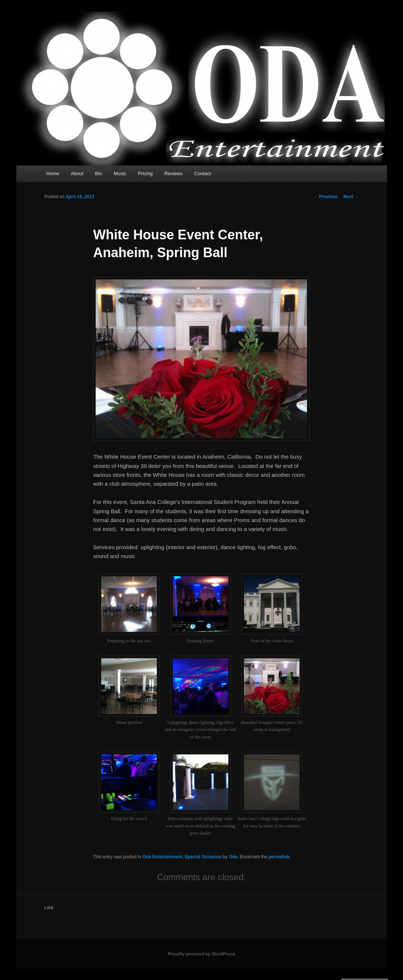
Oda (233, 857)
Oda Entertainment (162, 857)
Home (53, 173)
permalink (279, 857)
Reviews (173, 173)
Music (120, 173)
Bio (98, 173)
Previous (326, 197)
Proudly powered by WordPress (201, 954)
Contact (203, 173)
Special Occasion (203, 857)
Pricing (145, 173)
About (77, 173)
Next (351, 197)
